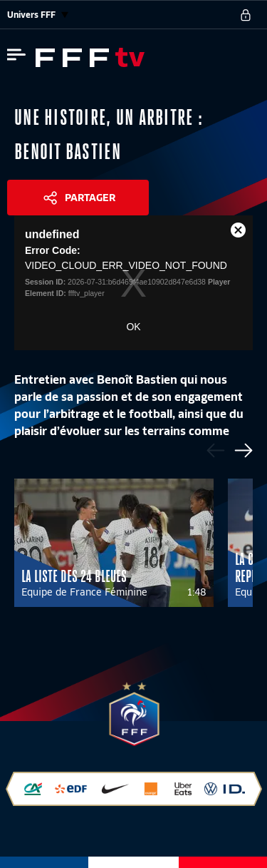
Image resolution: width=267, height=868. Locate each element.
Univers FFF (38, 15)
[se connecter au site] (246, 15)
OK (133, 327)
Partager (90, 198)
